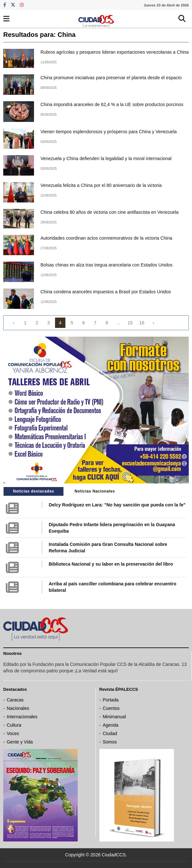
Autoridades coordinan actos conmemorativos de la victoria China (106, 238)
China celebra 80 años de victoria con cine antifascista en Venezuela (110, 212)
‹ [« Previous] (14, 323)
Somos (110, 742)
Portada (111, 700)
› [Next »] (154, 323)
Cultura (14, 725)
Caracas (15, 700)
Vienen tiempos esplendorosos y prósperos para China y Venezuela (109, 132)
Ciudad (110, 733)
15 (130, 323)
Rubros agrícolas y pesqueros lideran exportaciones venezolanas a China (115, 52)
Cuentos (111, 708)
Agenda (110, 725)
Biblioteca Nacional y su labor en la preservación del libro (111, 564)
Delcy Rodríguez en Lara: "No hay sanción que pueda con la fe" (117, 505)
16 (142, 323)
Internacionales (22, 717)
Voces (13, 733)
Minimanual (114, 717)
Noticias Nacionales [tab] (95, 491)
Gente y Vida (20, 742)
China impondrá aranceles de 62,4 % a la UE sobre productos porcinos (112, 104)
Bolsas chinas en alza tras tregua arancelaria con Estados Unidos (107, 265)
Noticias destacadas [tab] (34, 491)
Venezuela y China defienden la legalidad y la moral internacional (106, 158)
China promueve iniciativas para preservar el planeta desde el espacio (111, 78)
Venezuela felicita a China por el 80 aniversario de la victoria (101, 185)
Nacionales (18, 708)
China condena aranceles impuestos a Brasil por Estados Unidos (106, 292)
